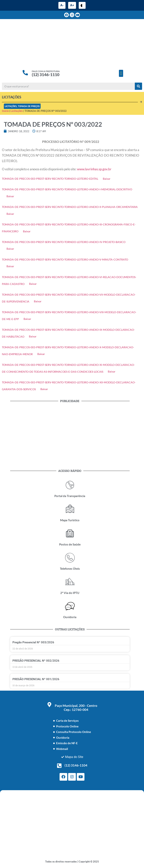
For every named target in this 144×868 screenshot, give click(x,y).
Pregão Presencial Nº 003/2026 (33, 642)
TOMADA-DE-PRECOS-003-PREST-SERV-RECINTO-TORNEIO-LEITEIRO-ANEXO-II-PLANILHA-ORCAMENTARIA (70, 207)
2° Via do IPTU (70, 593)
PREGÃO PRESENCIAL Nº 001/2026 (36, 679)
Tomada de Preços (29, 106)
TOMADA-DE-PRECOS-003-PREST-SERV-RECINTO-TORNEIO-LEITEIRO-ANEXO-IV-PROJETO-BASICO (64, 242)
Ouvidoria (70, 617)
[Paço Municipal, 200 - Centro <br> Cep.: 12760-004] (49, 705)
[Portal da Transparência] (70, 485)
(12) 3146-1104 (76, 765)
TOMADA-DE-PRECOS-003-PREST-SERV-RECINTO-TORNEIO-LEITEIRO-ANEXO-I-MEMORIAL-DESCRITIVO (67, 189)
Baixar (107, 179)
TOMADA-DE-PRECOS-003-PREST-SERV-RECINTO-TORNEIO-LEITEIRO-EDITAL (50, 179)
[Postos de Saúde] (70, 533)
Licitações (11, 106)
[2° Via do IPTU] (70, 582)
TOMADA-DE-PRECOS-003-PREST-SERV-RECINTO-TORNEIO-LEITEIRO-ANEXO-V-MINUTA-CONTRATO (65, 260)
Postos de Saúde (70, 544)
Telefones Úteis (70, 569)
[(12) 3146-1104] (59, 766)
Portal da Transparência (70, 496)
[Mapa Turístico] (70, 509)
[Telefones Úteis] (70, 558)
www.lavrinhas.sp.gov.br (94, 169)
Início (5, 111)
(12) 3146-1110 (46, 74)
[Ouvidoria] (70, 606)
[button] (121, 73)
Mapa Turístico (70, 520)
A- (62, 5)
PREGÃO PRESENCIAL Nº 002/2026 (36, 661)
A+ (72, 5)
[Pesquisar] (138, 86)
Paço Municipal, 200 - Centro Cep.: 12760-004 (76, 708)
